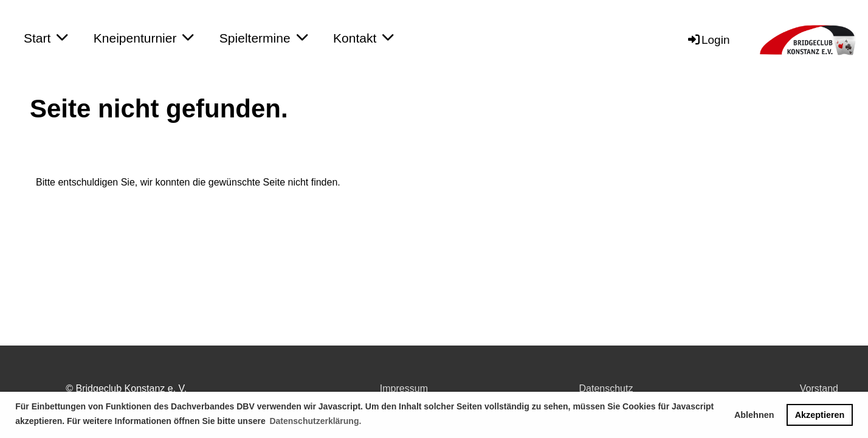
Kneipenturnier (144, 38)
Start (46, 38)
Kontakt (363, 38)
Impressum (404, 388)
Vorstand (819, 388)
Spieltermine (263, 38)
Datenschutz (606, 388)
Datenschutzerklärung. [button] (315, 421)
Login (708, 40)
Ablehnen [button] (754, 415)
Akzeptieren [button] (820, 415)
